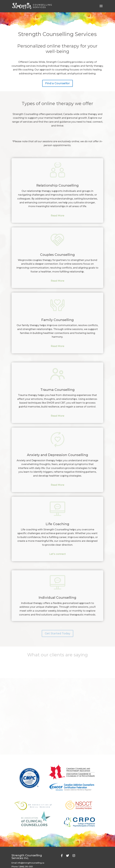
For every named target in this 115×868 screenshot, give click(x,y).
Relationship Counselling (57, 185)
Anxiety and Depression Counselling (57, 455)
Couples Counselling (57, 255)
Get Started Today (57, 633)
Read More (57, 216)
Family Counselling (57, 320)
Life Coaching (57, 524)
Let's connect (57, 554)
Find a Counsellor (57, 82)
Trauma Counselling (57, 390)
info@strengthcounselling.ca (31, 863)
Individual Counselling (57, 598)
